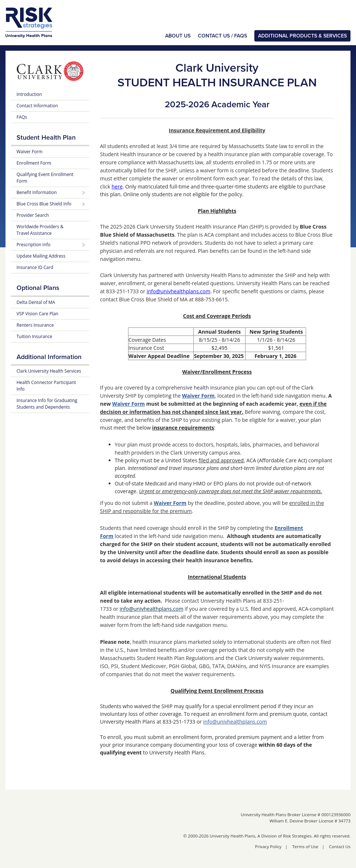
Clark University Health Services (49, 371)
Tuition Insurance (34, 336)
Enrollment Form (34, 163)
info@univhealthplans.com (235, 722)
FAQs (22, 117)
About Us (178, 36)
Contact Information (37, 106)
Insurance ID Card (35, 267)
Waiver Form (198, 396)
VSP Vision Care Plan (37, 314)
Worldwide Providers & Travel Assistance (40, 230)
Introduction (29, 94)
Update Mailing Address (41, 256)
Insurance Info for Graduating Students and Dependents (47, 404)
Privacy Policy (268, 847)
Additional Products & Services (302, 36)
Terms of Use (305, 847)
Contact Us (340, 847)
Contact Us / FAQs (222, 36)
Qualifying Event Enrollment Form (45, 178)
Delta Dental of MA (36, 302)
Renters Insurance (35, 325)
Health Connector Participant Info (46, 386)
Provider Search (33, 215)
